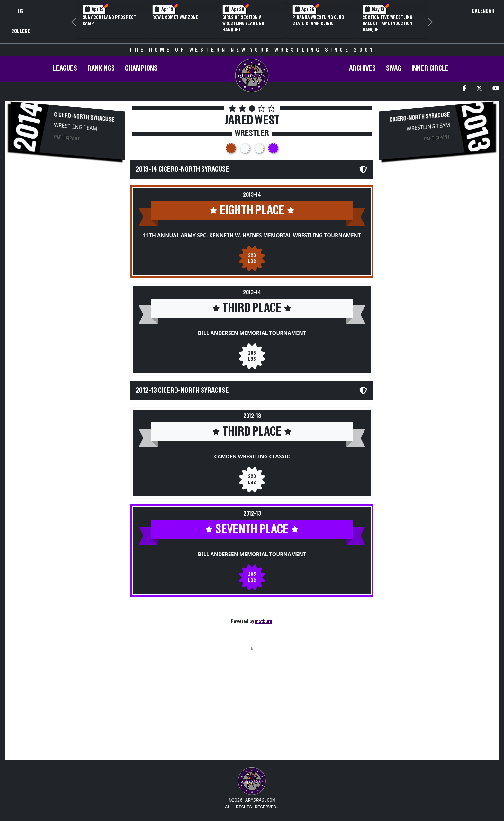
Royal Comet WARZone (175, 17)
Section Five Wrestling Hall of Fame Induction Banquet (387, 23)
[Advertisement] (68, 221)
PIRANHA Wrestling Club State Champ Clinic (318, 20)
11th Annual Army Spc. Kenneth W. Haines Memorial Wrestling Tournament (252, 235)
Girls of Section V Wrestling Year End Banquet (243, 23)
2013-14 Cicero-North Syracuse (182, 169)
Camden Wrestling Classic (252, 456)
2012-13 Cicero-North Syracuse (182, 391)
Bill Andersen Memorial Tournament (252, 333)
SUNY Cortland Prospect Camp (109, 20)
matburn (264, 621)
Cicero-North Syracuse (84, 117)
